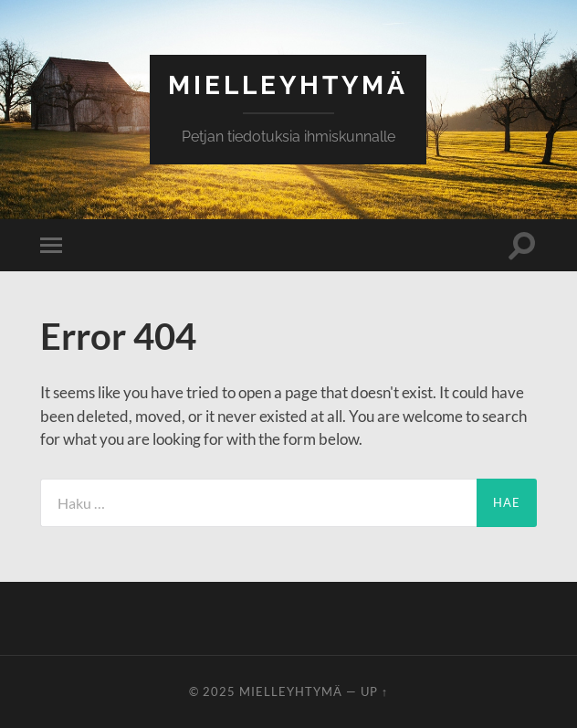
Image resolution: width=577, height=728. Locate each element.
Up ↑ (374, 691)
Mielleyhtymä (288, 85)
